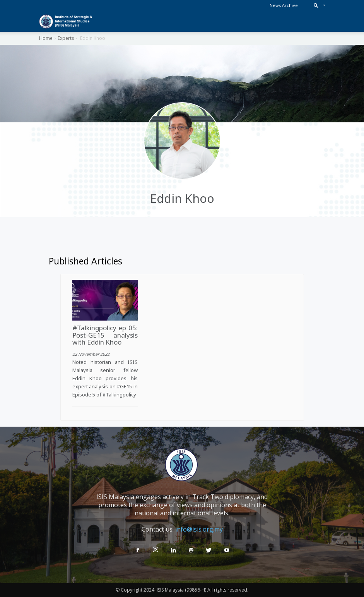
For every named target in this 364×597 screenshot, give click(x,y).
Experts (66, 38)
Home (46, 38)
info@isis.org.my (199, 529)
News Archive (284, 5)
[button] (318, 5)
